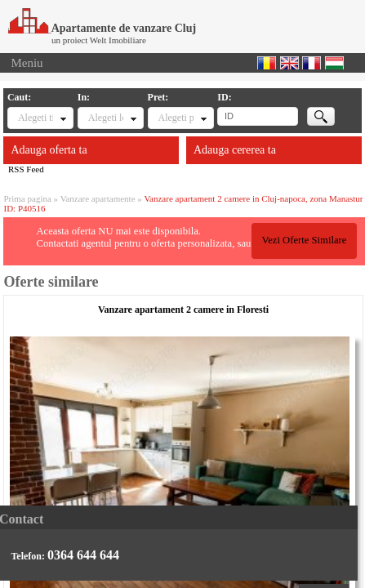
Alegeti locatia (106, 118)
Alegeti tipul (36, 118)
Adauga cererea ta (235, 150)
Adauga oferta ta (49, 150)
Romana (267, 63)
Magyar (334, 63)
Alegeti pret (176, 118)
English (289, 63)
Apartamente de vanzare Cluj (102, 28)
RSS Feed (26, 169)
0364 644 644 (83, 555)
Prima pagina (27, 198)
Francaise (312, 63)
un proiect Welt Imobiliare (99, 40)
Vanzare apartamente (98, 198)
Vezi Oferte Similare (304, 240)
